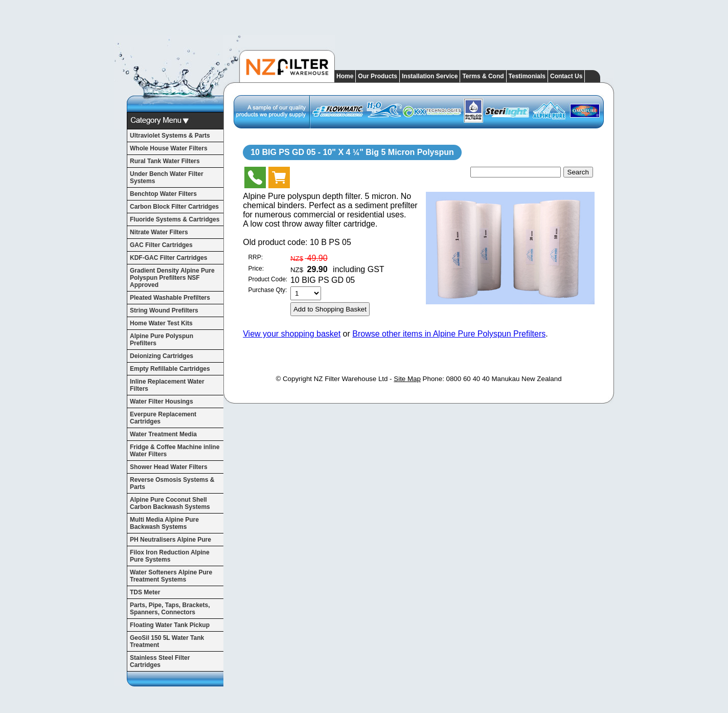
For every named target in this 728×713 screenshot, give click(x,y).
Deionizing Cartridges (162, 356)
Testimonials (527, 76)
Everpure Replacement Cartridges (163, 418)
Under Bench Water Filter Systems (167, 177)
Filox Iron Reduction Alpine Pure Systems (170, 556)
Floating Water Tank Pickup (170, 625)
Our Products (378, 76)
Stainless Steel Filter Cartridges (160, 661)
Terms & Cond (483, 76)
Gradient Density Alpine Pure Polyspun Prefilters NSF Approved (172, 278)
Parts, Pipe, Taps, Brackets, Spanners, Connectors (170, 609)
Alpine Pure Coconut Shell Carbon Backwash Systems (170, 503)
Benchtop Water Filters (163, 194)
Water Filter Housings (162, 402)
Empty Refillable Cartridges (170, 369)
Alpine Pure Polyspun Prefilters (162, 340)
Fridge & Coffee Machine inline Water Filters (175, 451)
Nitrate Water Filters (159, 232)
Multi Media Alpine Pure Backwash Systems (164, 523)
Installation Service (430, 76)
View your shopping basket (292, 334)
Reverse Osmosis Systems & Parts (172, 483)
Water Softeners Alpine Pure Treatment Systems (171, 576)
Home (345, 76)
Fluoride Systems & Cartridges (175, 219)
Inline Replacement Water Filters (167, 385)
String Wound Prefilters (164, 310)
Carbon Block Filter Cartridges (174, 207)
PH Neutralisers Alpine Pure (170, 540)
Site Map (407, 379)
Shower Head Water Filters (169, 467)
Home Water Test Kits (161, 323)
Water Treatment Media (163, 434)
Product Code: (268, 279)
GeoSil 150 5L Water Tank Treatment (167, 641)
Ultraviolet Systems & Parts (170, 136)
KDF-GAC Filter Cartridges (168, 258)
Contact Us (566, 76)
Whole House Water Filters (169, 148)
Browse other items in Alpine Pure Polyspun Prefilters (449, 334)
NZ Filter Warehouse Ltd (351, 379)
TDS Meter (145, 592)
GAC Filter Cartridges (161, 245)
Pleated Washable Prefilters (170, 298)
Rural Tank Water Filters (165, 161)
